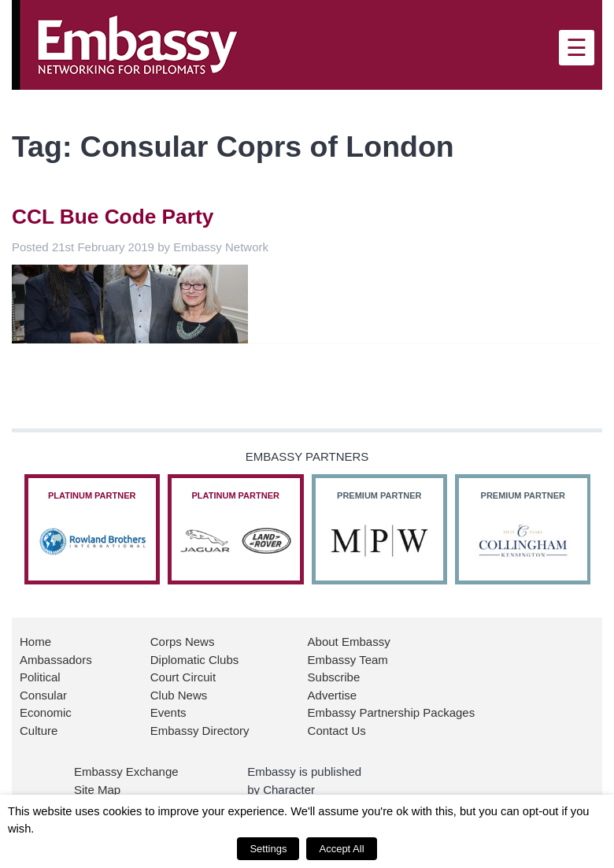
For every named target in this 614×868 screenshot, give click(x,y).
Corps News (183, 642)
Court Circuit (183, 677)
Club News (179, 695)
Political (40, 677)
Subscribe (334, 677)
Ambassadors (56, 660)
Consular (43, 695)
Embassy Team (348, 660)
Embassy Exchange (126, 772)
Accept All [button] (341, 849)
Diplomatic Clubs (195, 660)
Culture (39, 731)
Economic (46, 712)
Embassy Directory (200, 731)
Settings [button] (268, 849)
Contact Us (337, 731)
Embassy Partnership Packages (392, 712)
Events (168, 712)
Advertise (333, 695)
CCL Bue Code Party (113, 217)
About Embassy (349, 642)
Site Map (97, 790)
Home (35, 642)
